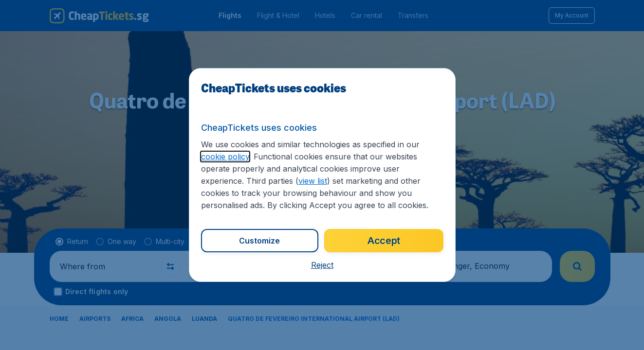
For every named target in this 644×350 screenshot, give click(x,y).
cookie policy (225, 157)
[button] (322, 265)
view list (313, 181)
